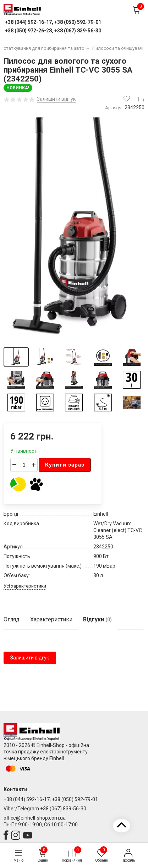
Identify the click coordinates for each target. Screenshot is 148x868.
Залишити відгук (30, 658)
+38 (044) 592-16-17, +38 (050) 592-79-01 (51, 799)
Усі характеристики (25, 586)
